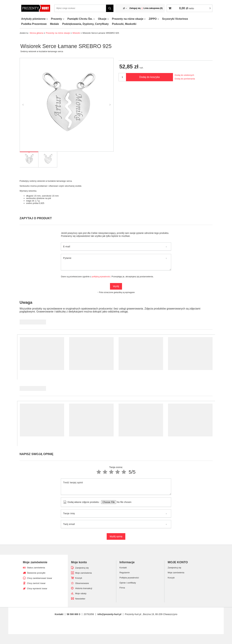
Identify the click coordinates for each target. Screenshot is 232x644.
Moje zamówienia (83, 573)
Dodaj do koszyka (149, 77)
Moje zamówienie (35, 562)
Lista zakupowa (153, 8)
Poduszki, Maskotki (124, 24)
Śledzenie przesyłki (36, 573)
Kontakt (59, 614)
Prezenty (56, 19)
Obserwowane (82, 583)
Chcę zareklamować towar (40, 578)
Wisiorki (76, 33)
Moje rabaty (81, 593)
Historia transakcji (84, 588)
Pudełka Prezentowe (34, 24)
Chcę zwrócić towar (36, 583)
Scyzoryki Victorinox (175, 19)
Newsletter (80, 599)
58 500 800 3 (74, 614)
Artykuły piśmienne (33, 19)
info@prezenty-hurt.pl (109, 614)
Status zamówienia (36, 568)
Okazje (102, 19)
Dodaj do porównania (185, 79)
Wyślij (116, 286)
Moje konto (79, 562)
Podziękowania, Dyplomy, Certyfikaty (85, 24)
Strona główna (36, 33)
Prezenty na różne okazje (128, 19)
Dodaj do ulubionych (184, 75)
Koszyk (79, 578)
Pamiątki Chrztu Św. (80, 19)
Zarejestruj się (82, 568)
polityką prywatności (101, 277)
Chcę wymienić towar (37, 588)
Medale (54, 24)
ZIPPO (153, 19)
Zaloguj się (135, 8)
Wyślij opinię (116, 536)
